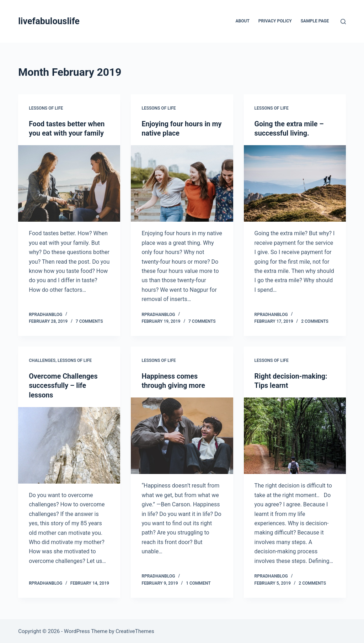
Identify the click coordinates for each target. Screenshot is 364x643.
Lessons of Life (46, 108)
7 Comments (89, 321)
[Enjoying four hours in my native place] (182, 183)
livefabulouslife (49, 21)
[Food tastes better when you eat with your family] (69, 183)
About (243, 21)
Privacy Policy (275, 21)
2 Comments (315, 321)
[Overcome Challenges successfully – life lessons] (69, 444)
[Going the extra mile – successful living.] (295, 183)
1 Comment (198, 582)
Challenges (42, 360)
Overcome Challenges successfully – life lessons (64, 385)
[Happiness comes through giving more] (182, 435)
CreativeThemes (135, 631)
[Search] (343, 22)
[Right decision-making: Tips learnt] (295, 435)
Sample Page (315, 21)
